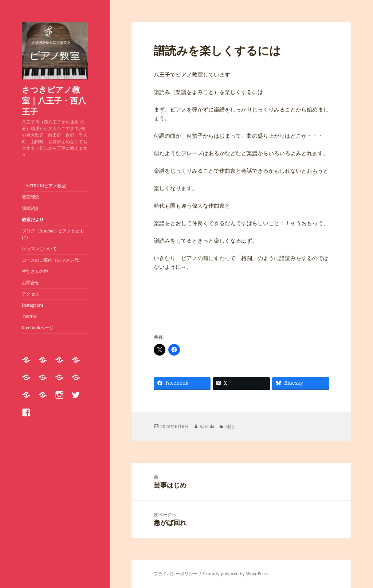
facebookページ (38, 328)
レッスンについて (42, 249)
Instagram (32, 305)
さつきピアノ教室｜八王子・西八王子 (54, 100)
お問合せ (31, 283)
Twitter (29, 316)
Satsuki (207, 426)
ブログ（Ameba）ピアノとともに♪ (53, 234)
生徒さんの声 (35, 271)
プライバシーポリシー (176, 574)
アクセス (31, 294)
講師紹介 (31, 208)
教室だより (33, 219)
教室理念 (31, 197)
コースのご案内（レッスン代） (52, 260)
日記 (229, 426)
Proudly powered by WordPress (235, 574)
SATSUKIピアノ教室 (44, 186)
